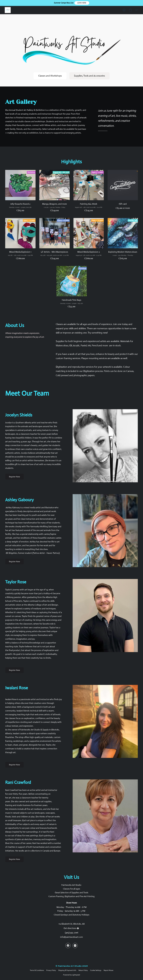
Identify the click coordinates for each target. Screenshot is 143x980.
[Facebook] (68, 946)
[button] (82, 3)
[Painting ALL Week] (89, 192)
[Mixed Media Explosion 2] (89, 240)
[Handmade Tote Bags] (72, 288)
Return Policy (83, 970)
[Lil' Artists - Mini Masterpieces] (54, 240)
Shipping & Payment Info (67, 970)
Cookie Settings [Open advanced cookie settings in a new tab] (96, 970)
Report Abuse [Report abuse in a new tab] (108, 970)
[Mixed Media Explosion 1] (20, 240)
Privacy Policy (51, 970)
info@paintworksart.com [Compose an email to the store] (71, 937)
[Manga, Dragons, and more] (54, 192)
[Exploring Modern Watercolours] (123, 240)
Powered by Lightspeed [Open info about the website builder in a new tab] (72, 975)
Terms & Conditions (37, 970)
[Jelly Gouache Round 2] (20, 192)
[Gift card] (123, 192)
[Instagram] (75, 946)
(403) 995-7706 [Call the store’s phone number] (72, 933)
